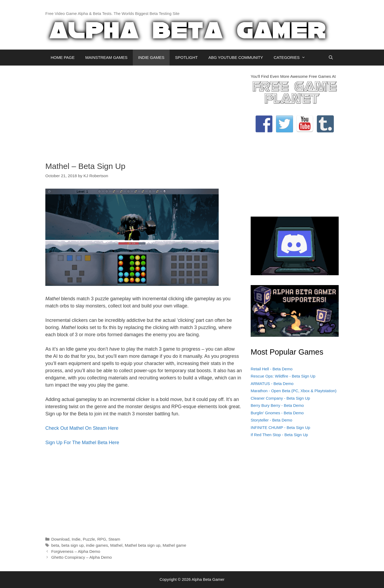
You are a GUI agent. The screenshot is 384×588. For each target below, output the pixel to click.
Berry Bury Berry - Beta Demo (277, 405)
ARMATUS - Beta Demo (272, 384)
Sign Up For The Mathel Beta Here (82, 443)
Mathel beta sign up (143, 545)
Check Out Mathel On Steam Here (82, 428)
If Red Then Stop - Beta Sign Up (279, 435)
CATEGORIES (292, 58)
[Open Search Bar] (331, 58)
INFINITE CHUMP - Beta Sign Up (280, 427)
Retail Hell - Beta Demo (272, 369)
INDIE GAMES (151, 57)
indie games (97, 545)
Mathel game (174, 545)
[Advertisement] (144, 111)
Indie (76, 539)
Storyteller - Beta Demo (271, 420)
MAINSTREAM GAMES (106, 57)
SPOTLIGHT (186, 57)
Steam (114, 539)
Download (60, 539)
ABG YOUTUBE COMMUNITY (236, 57)
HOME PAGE (63, 57)
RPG (102, 539)
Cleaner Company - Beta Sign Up (280, 398)
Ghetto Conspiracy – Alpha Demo (81, 557)
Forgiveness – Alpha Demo (76, 551)
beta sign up (72, 545)
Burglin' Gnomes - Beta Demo (277, 413)
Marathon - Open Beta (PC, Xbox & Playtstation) (294, 391)
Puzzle (89, 539)
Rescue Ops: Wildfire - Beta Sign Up (283, 376)
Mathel (116, 545)
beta (55, 545)
